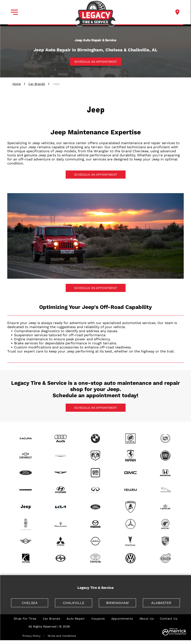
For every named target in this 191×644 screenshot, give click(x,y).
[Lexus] (165, 507)
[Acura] (26, 438)
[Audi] (61, 438)
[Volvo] (165, 558)
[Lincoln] (26, 524)
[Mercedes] (130, 524)
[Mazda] (95, 524)
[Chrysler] (61, 456)
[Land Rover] (95, 507)
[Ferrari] (130, 456)
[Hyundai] (61, 490)
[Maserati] (61, 524)
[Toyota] (95, 558)
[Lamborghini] (130, 507)
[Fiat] (165, 456)
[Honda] (165, 473)
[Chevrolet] (26, 456)
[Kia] (61, 507)
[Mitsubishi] (61, 541)
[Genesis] (61, 473)
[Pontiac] (130, 541)
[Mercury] (165, 524)
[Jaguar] (165, 490)
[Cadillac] (165, 438)
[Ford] (26, 473)
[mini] (26, 541)
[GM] (95, 473)
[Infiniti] (95, 490)
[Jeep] (26, 507)
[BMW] (95, 438)
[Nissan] (95, 541)
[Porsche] (165, 541)
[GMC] (130, 473)
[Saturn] (26, 558)
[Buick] (130, 438)
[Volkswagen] (130, 558)
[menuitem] (25, 619)
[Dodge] (95, 456)
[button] (14, 12)
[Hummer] (26, 490)
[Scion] (61, 558)
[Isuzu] (130, 490)
